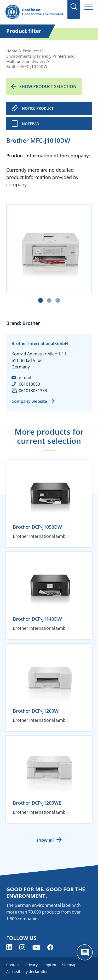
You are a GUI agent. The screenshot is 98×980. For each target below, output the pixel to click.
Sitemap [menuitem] (69, 965)
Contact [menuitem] (13, 965)
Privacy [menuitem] (31, 965)
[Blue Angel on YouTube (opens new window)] (36, 947)
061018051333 (33, 391)
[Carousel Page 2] (49, 300)
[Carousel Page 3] (58, 300)
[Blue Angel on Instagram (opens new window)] (22, 947)
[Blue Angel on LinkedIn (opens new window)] (9, 947)
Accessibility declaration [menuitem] (27, 972)
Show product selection (48, 87)
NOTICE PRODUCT (38, 108)
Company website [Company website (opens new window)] (29, 401)
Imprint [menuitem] (50, 965)
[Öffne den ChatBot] (85, 952)
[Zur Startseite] (35, 12)
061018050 (29, 384)
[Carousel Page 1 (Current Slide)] (41, 300)
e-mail (25, 378)
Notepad (31, 124)
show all (45, 840)
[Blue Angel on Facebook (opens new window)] (50, 947)
